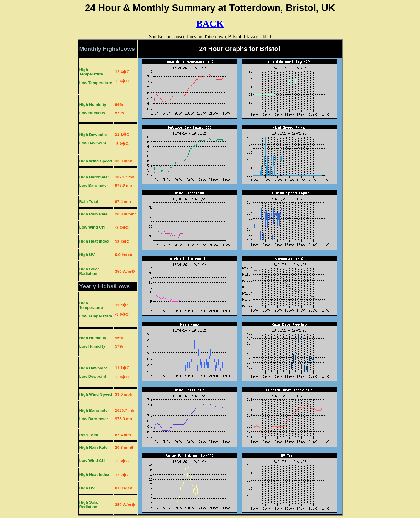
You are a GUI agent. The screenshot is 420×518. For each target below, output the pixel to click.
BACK (210, 24)
